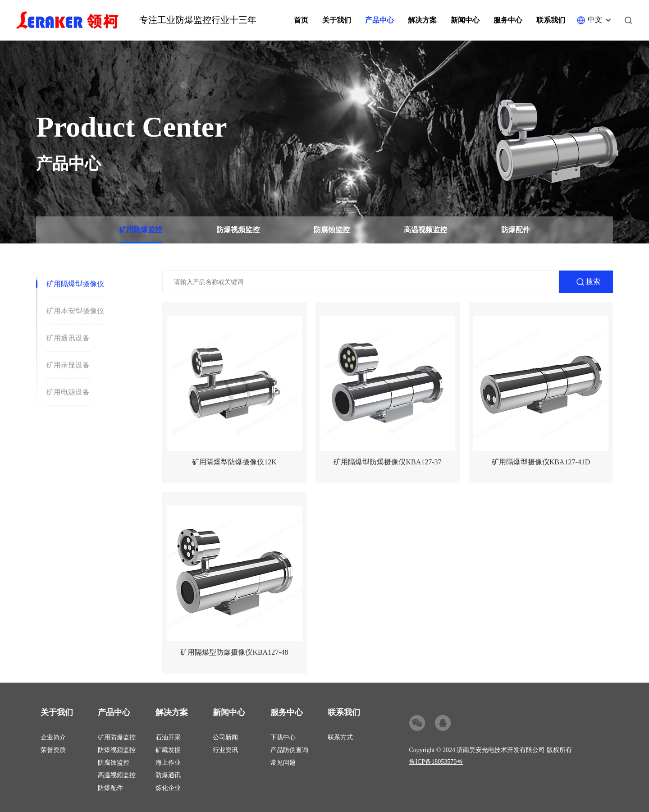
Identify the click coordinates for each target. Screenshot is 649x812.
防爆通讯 (168, 775)
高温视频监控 (425, 230)
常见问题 (283, 763)
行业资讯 (225, 750)
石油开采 (168, 737)
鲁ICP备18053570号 (436, 762)
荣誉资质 (53, 750)
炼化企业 (168, 788)
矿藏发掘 (168, 750)
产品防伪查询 (289, 750)
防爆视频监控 (238, 230)
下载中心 (283, 737)
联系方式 (340, 737)
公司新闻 (225, 737)
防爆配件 (516, 230)
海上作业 (168, 763)
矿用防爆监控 (141, 230)
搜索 (593, 282)
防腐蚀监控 (332, 230)
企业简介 (53, 737)
